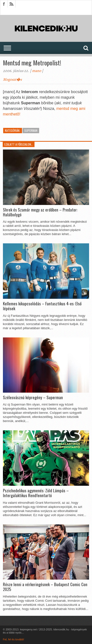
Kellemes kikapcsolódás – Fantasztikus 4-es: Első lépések (42, 306)
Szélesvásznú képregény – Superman (33, 397)
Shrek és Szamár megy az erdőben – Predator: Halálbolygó (40, 212)
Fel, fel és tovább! (14, 639)
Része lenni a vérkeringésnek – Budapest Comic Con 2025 (45, 587)
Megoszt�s (12, 79)
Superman (31, 130)
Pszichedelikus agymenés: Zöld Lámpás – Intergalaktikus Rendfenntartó (36, 493)
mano (37, 71)
